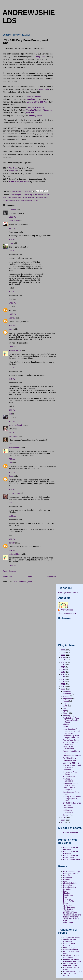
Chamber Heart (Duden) (69, 945)
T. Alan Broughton (20, 200)
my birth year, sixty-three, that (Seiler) (71, 964)
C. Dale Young (27, 195)
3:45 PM (12, 228)
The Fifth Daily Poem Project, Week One (71, 737)
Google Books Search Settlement (71, 743)
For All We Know (69, 758)
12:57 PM (12, 217)
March (66, 713)
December (68, 691)
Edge (65, 881)
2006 (63, 822)
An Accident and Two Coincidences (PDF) (72, 872)
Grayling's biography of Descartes (72, 766)
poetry (46, 198)
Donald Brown (14, 493)
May (65, 708)
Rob (10, 463)
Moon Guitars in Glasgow (69, 789)
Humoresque (68, 813)
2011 (63, 684)
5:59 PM (12, 472)
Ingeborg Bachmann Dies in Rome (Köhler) (72, 960)
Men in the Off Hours (71, 763)
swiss (11, 329)
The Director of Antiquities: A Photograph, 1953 (70, 911)
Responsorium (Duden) (72, 971)
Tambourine (68, 905)
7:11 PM (12, 251)
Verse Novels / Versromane (68, 748)
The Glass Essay (69, 760)
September (68, 699)
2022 (63, 657)
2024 (63, 653)
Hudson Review (69, 777)
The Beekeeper (69, 907)
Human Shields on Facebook (71, 853)
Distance (67, 879)
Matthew (12, 318)
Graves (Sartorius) (71, 950)
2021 (63, 660)
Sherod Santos (8, 200)
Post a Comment (10, 571)
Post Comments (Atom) (23, 582)
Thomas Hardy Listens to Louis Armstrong (72, 916)
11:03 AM (12, 516)
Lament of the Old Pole (72, 756)
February (67, 715)
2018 (63, 667)
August (66, 701)
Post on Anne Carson (71, 740)
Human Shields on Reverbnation (71, 857)
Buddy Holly (67, 810)
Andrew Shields (15, 350)
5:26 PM (12, 490)
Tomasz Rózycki (33, 200)
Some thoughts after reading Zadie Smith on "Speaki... (72, 731)
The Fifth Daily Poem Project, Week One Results (71, 720)
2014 (63, 677)
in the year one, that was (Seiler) (71, 956)
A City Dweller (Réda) (72, 938)
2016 (63, 672)
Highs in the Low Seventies (70, 888)
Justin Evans (14, 221)
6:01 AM (12, 503)
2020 (63, 662)
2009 (63, 689)
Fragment (13, 171)
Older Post (52, 577)
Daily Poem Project (14, 198)
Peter (11, 243)
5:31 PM (12, 410)
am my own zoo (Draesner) (69, 941)
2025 (63, 650)
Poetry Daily (40, 57)
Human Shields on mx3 (72, 860)
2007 (63, 820)
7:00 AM (12, 459)
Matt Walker (13, 436)
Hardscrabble (68, 808)
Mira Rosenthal (38, 198)
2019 (63, 665)
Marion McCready (16, 425)
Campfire (67, 875)
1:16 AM (12, 444)
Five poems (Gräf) (70, 948)
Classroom (68, 877)
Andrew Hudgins (15, 195)
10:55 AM (12, 566)
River (65, 897)
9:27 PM (12, 292)
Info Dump (67, 724)
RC (10, 307)
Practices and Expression (68, 780)
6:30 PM (12, 421)
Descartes (67, 770)
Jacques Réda (27, 198)
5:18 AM (12, 325)
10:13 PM (12, 303)
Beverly (12, 543)
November (68, 694)
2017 (63, 670)
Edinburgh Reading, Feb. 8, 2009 (70, 784)
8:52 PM (12, 433)
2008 (63, 818)
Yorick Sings (68, 923)
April (65, 711)
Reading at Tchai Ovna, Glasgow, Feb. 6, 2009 (72, 799)
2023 (63, 655)
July (65, 703)
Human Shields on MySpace (71, 849)
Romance (67, 899)
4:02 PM (12, 539)
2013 (63, 679)
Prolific (65, 727)
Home (30, 577)
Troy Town (67, 805)
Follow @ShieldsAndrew (68, 593)
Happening (68, 885)
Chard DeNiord (38, 195)
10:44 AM (12, 347)
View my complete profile (68, 613)
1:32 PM (12, 368)
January (67, 815)
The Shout (13, 168)
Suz (10, 414)
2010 (63, 687)
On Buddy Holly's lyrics (72, 803)
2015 (63, 674)
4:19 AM (12, 550)
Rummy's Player (70, 901)
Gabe (11, 476)
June (65, 706)
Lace (65, 891)
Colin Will (12, 209)
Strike (66, 903)
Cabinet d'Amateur (71, 833)
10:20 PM (12, 314)
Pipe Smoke (68, 895)
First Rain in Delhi (70, 883)
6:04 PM (12, 239)
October (67, 696)
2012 (63, 682)
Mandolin (67, 893)
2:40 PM (12, 379)
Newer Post (8, 577)
